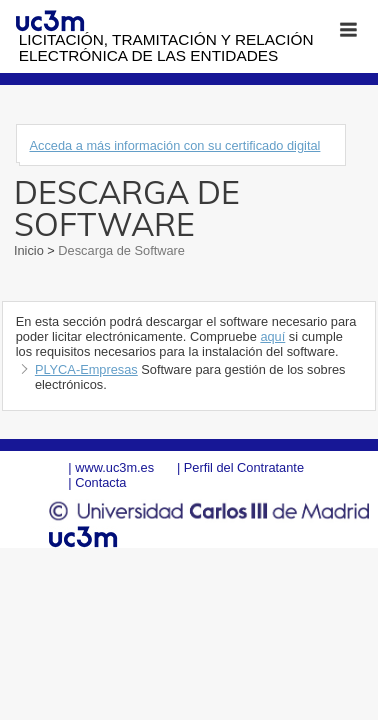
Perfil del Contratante (244, 467)
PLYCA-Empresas (86, 369)
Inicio (30, 250)
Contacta (100, 482)
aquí (272, 336)
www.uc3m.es (114, 467)
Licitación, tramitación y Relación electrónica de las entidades (166, 47)
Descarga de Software (120, 250)
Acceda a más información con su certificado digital (174, 145)
